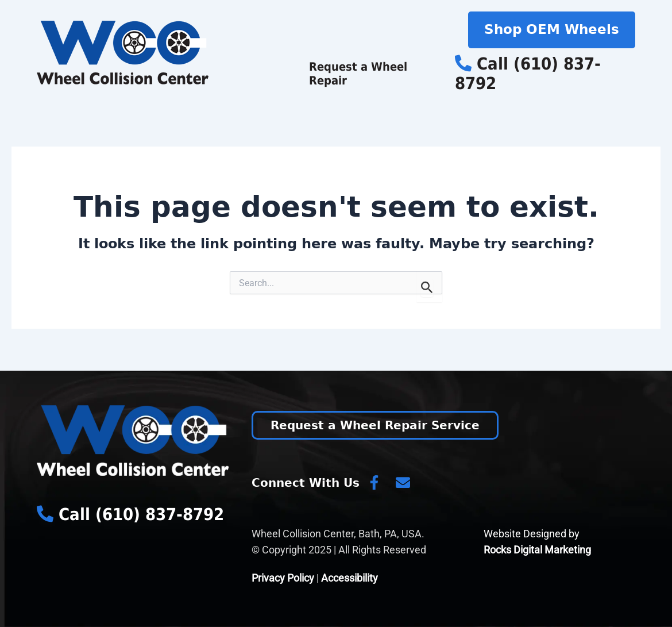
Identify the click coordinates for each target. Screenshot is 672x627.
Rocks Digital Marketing (537, 550)
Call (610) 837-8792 (528, 74)
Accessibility (349, 578)
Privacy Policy (283, 578)
